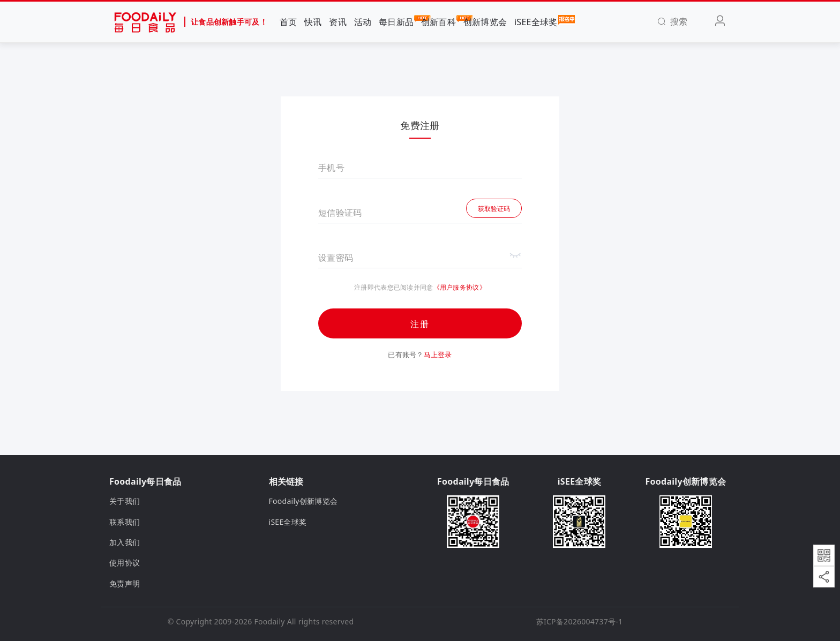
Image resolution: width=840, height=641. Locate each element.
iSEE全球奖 (536, 21)
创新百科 (438, 21)
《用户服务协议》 (460, 287)
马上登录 (438, 355)
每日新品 (396, 21)
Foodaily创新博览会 (303, 501)
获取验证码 (494, 209)
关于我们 (125, 501)
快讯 (313, 22)
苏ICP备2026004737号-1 (580, 621)
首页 (288, 22)
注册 (420, 324)
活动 (363, 22)
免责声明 (125, 583)
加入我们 (125, 542)
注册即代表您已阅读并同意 (393, 288)
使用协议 (125, 563)
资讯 (338, 22)
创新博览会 (485, 22)
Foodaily (270, 621)
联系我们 (125, 522)
